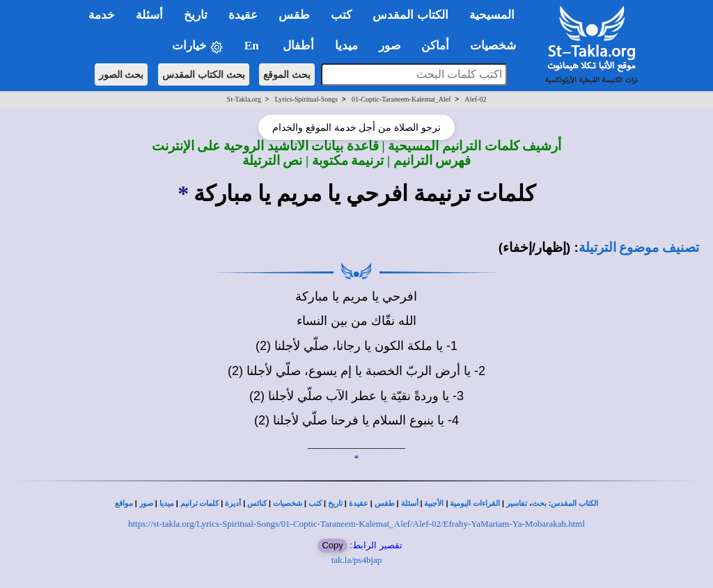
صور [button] (390, 46)
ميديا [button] (346, 46)
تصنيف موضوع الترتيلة (639, 247)
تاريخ (335, 503)
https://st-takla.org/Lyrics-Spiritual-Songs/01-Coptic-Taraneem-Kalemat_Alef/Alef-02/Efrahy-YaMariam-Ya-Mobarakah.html (356, 524)
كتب (315, 503)
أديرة (233, 503)
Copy (332, 545)
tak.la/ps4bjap (357, 560)
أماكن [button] (435, 46)
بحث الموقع (287, 74)
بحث (539, 503)
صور (146, 503)
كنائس (257, 503)
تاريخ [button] (196, 15)
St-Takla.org (244, 99)
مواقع (124, 503)
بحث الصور (122, 74)
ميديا (167, 503)
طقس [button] (294, 15)
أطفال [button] (298, 46)
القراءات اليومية (475, 503)
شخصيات (288, 503)
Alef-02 (475, 99)
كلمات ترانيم (200, 503)
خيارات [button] (198, 46)
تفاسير (517, 503)
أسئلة (410, 503)
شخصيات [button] (497, 46)
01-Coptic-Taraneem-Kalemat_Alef (401, 99)
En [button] (253, 46)
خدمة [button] (102, 15)
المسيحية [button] (492, 15)
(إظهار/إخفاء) (535, 247)
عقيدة (359, 503)
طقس (385, 503)
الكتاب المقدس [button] (410, 15)
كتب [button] (341, 15)
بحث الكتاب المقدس (204, 74)
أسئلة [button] (149, 15)
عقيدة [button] (243, 15)
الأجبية (434, 503)
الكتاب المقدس (574, 503)
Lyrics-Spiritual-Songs (307, 99)
